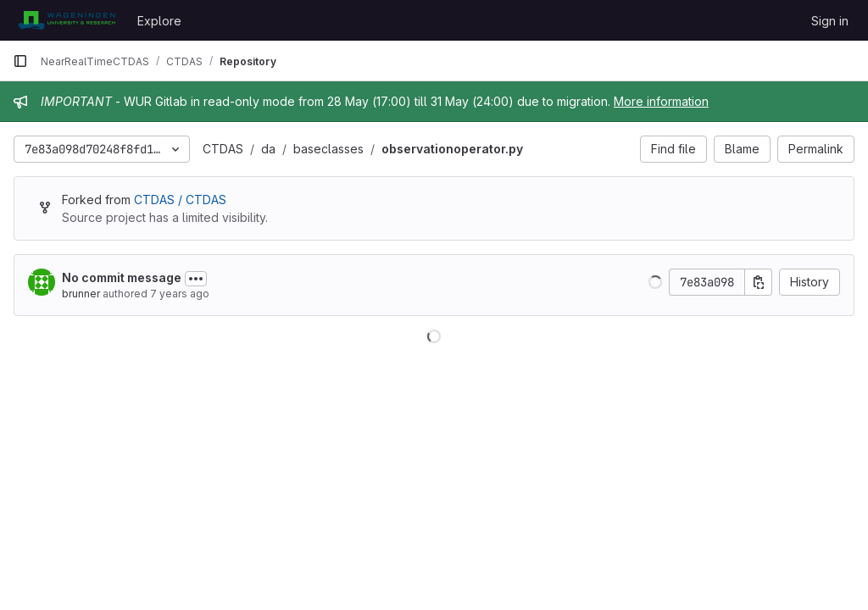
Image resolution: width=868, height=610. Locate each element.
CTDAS (223, 149)
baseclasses (328, 149)
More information (661, 101)
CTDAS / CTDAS (180, 200)
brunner (81, 294)
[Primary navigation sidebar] (20, 61)
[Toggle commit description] (196, 279)
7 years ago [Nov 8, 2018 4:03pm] (180, 294)
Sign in (830, 21)
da (268, 149)
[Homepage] (67, 20)
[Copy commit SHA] (759, 282)
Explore (159, 21)
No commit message (122, 277)
